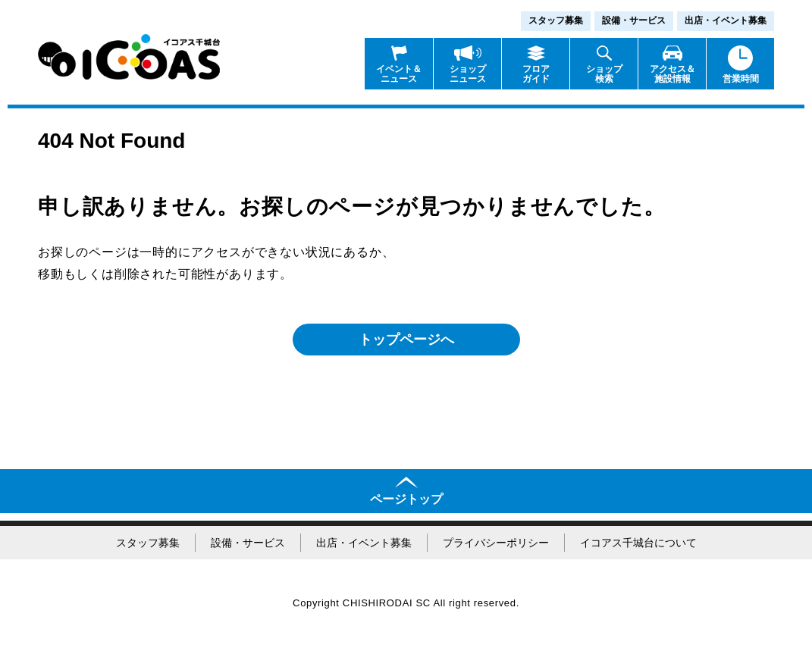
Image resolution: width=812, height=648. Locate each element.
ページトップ (406, 499)
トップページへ (406, 340)
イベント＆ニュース (399, 74)
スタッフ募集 (556, 20)
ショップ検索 (604, 74)
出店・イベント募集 (726, 20)
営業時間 (741, 79)
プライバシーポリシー (496, 543)
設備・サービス (634, 20)
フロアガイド (536, 74)
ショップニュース (468, 74)
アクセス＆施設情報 (672, 74)
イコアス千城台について (638, 543)
